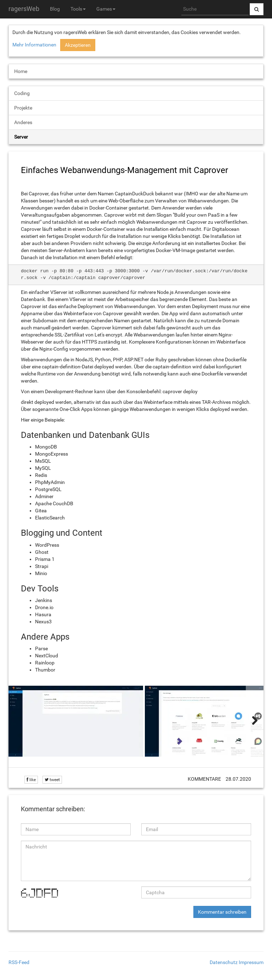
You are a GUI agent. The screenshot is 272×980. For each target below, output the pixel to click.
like (31, 780)
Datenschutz (224, 962)
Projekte (23, 108)
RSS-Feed (19, 962)
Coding (22, 93)
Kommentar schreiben (222, 912)
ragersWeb (24, 9)
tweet (52, 780)
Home (21, 71)
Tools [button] (78, 9)
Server (21, 137)
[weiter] (255, 721)
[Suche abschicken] (257, 9)
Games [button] (106, 9)
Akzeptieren (78, 45)
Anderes (23, 122)
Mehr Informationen (34, 45)
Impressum (251, 962)
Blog (55, 9)
